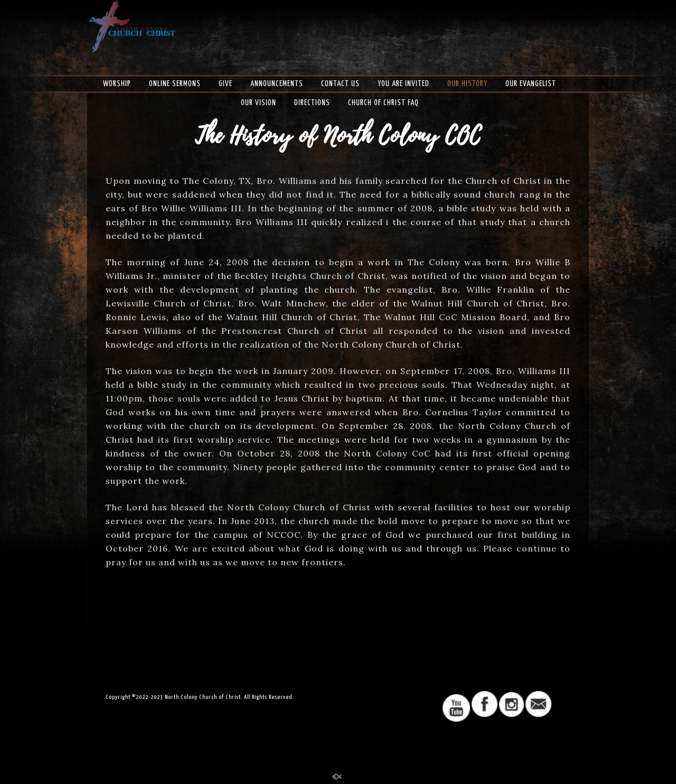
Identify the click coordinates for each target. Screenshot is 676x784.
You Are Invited (403, 84)
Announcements (277, 84)
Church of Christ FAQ (383, 103)
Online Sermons (175, 84)
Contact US (340, 84)
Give (226, 84)
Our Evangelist (531, 84)
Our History (467, 84)
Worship (117, 84)
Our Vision (259, 103)
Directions (312, 103)
